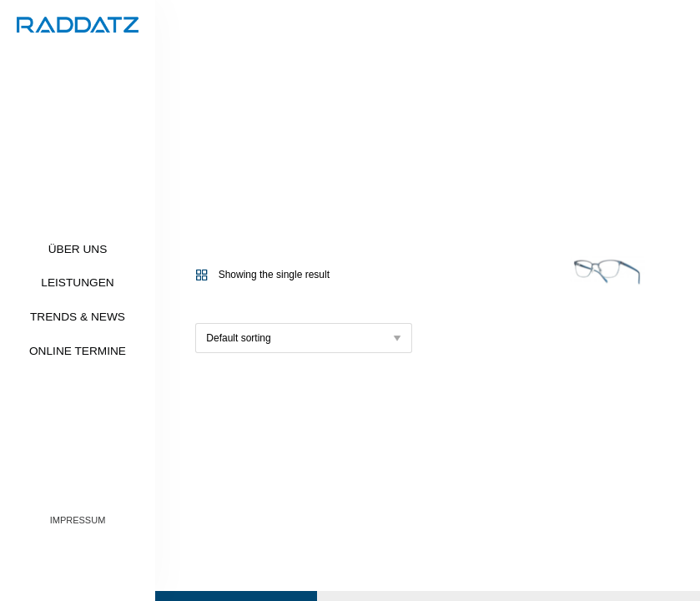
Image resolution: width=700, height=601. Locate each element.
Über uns (78, 249)
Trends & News (78, 317)
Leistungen (77, 283)
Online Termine (78, 351)
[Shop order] (304, 338)
